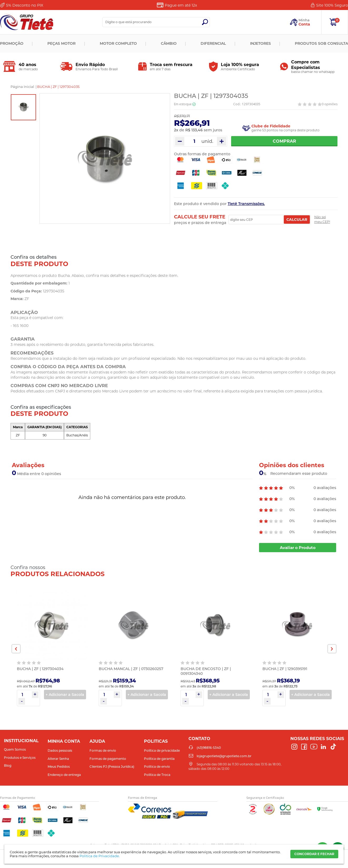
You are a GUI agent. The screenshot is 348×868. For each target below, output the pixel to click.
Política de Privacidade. (100, 856)
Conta (304, 24)
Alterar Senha (58, 759)
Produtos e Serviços (20, 758)
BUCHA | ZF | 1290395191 (285, 669)
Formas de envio (103, 750)
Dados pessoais (60, 750)
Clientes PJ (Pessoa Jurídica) (112, 767)
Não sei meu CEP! (322, 219)
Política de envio (157, 767)
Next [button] (332, 649)
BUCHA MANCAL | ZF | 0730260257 (131, 669)
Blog (8, 765)
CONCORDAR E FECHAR (314, 854)
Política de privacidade (162, 750)
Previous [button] (16, 649)
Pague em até (181, 5)
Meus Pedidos (59, 767)
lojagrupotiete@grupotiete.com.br (224, 756)
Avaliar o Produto (298, 548)
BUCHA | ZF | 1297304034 (40, 669)
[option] (23, 107)
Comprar (284, 141)
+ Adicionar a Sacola (65, 695)
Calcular (297, 220)
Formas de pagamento (108, 759)
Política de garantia (159, 759)
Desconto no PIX (25, 5)
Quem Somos (15, 749)
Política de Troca (157, 775)
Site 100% (332, 5)
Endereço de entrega (64, 775)
